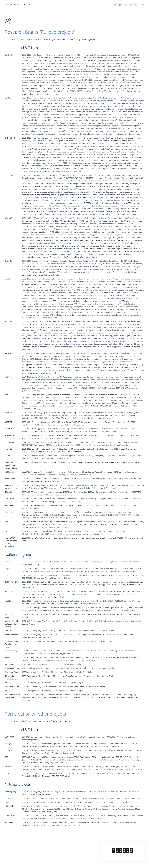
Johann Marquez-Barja (17, 5)
